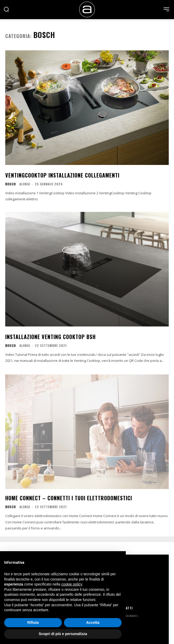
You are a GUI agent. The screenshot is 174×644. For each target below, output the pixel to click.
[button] (6, 9)
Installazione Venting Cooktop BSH (50, 337)
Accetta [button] (93, 622)
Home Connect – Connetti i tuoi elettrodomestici (69, 498)
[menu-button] (166, 9)
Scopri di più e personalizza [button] (63, 634)
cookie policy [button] (72, 584)
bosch (11, 184)
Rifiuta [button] (33, 622)
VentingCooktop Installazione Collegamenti (62, 175)
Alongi (25, 184)
